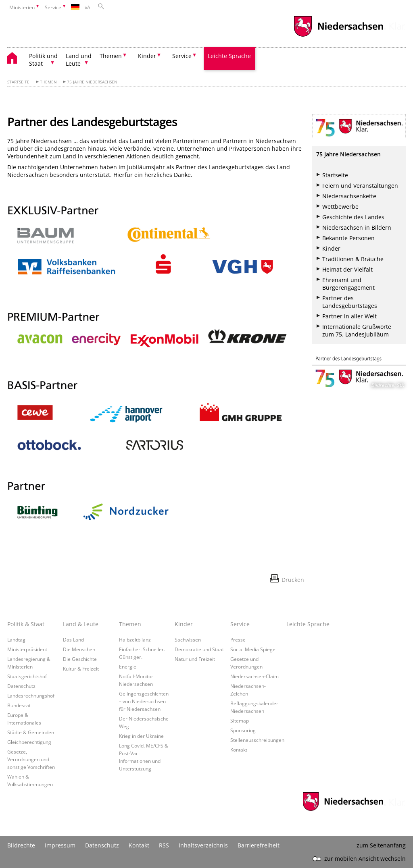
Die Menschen (79, 649)
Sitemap (240, 721)
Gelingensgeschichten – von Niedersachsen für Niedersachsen (144, 701)
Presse (238, 640)
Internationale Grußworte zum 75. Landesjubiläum (357, 330)
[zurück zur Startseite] (16, 59)
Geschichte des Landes (353, 217)
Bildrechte (21, 845)
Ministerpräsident (27, 649)
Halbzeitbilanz (135, 640)
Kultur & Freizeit (81, 669)
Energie (128, 667)
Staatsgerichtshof (27, 676)
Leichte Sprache (229, 56)
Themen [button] (111, 56)
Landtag (16, 640)
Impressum (60, 845)
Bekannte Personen (348, 238)
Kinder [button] (147, 56)
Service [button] (182, 56)
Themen (48, 82)
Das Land (73, 640)
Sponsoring (243, 730)
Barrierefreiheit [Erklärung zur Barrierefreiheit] (259, 845)
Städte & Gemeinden (31, 732)
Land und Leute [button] (79, 60)
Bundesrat (19, 705)
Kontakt (239, 750)
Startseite (18, 82)
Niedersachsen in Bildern (357, 227)
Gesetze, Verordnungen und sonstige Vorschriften (31, 759)
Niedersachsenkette (349, 196)
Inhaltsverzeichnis (203, 845)
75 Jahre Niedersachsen (92, 82)
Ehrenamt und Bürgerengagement (348, 284)
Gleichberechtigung (29, 742)
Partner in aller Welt (349, 316)
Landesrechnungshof (31, 696)
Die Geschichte (80, 659)
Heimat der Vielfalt (347, 269)
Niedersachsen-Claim (254, 676)
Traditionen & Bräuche (353, 259)
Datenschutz (21, 686)
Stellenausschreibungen (257, 740)
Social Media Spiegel (253, 649)
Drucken (293, 580)
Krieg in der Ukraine (141, 736)
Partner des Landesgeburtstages (350, 302)
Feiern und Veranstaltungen (360, 186)
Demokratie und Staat (199, 649)
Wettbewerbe (340, 207)
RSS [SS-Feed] (164, 845)
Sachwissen (188, 640)
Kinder (331, 248)
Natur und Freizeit (195, 659)
